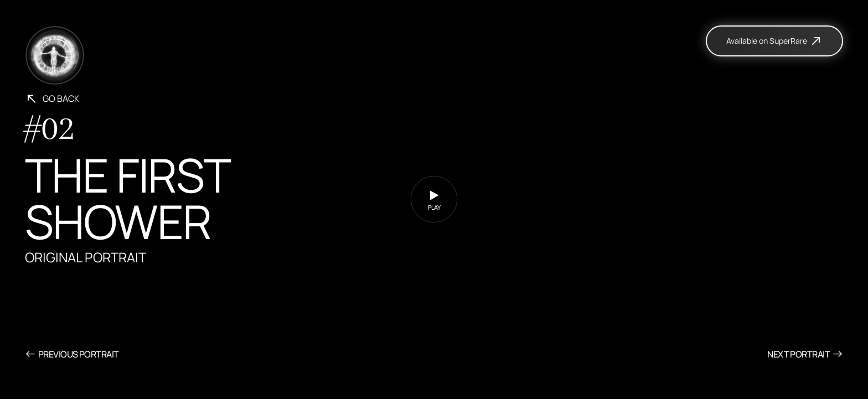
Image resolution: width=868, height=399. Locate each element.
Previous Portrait (72, 354)
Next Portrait (805, 354)
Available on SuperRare (774, 41)
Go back (52, 99)
